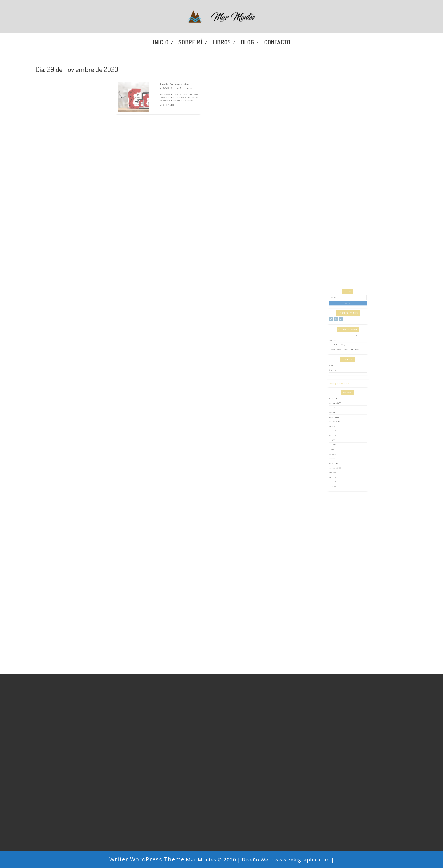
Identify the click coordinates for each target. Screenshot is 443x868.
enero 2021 (337, 447)
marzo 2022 (338, 418)
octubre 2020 (338, 453)
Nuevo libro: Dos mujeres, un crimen (169, 76)
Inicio (161, 42)
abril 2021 (337, 437)
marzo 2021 (337, 440)
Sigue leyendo (164, 90)
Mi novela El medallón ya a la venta (343, 372)
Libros (222, 42)
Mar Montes (174, 79)
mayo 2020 (337, 466)
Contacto (277, 42)
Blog (247, 42)
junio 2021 (337, 431)
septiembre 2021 (339, 424)
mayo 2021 (337, 434)
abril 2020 (337, 469)
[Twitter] (336, 354)
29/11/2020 (164, 79)
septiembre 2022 (339, 412)
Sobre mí (191, 42)
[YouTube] (339, 354)
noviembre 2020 (339, 450)
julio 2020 (337, 459)
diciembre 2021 (338, 421)
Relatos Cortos (338, 389)
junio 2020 (337, 463)
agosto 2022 (338, 415)
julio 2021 (337, 428)
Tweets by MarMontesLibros (342, 398)
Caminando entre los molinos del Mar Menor (345, 375)
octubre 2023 (338, 409)
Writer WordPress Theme (147, 859)
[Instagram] (343, 354)
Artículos (337, 386)
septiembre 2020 (339, 456)
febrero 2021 (338, 444)
